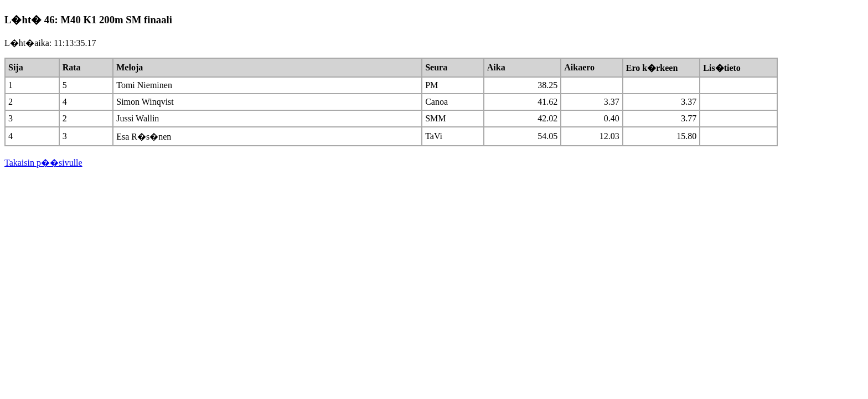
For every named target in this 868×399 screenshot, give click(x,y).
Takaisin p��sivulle (43, 163)
